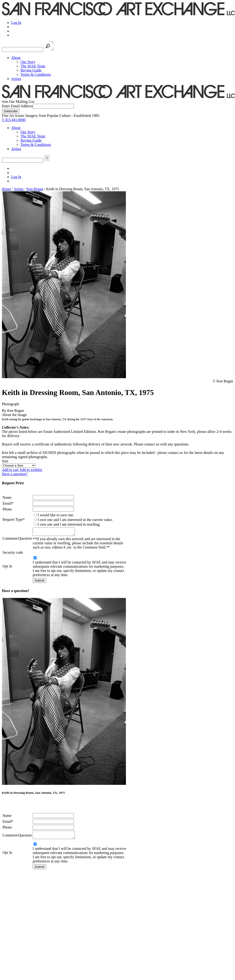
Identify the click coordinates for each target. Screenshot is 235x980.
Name (7, 497)
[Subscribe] (11, 111)
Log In (16, 23)
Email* (8, 503)
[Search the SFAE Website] (22, 49)
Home (6, 189)
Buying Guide (31, 70)
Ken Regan (35, 189)
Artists (16, 79)
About (16, 58)
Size (5, 461)
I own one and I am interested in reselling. (69, 524)
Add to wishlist (31, 470)
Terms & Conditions (36, 74)
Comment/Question (17, 539)
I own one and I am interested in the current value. (75, 520)
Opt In (7, 568)
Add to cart (10, 470)
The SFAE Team (33, 66)
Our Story (28, 62)
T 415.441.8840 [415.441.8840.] (14, 120)
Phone (7, 509)
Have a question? (15, 474)
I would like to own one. (56, 515)
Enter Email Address (17, 106)
